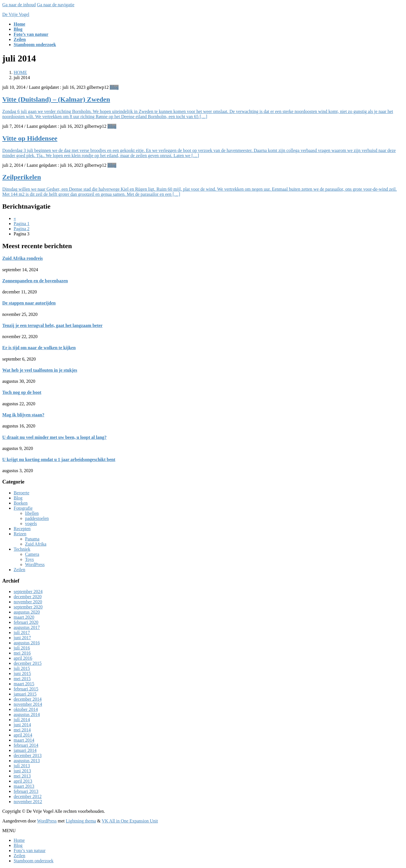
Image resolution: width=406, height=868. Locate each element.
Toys (29, 559)
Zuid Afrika (36, 544)
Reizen (20, 534)
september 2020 (28, 607)
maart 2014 (24, 740)
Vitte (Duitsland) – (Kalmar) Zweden (56, 99)
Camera (32, 554)
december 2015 (28, 663)
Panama (32, 539)
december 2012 (28, 796)
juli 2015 (22, 668)
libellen (32, 513)
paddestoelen (37, 518)
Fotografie (23, 508)
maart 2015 (24, 684)
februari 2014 (26, 745)
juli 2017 (22, 633)
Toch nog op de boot (22, 392)
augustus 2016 (27, 643)
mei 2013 (22, 776)
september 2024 (28, 592)
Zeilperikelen (22, 177)
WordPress (35, 564)
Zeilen (19, 570)
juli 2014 (22, 720)
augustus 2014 (27, 714)
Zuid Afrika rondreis (23, 258)
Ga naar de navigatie (56, 5)
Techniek (22, 549)
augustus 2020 (27, 612)
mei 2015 (22, 679)
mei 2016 (22, 653)
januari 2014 (25, 750)
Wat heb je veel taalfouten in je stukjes (40, 370)
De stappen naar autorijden (29, 303)
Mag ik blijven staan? (23, 415)
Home (19, 840)
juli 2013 (22, 766)
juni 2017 (22, 638)
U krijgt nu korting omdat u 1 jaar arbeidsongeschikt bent (59, 459)
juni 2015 (22, 673)
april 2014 (23, 735)
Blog (114, 87)
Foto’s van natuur (30, 850)
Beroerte (21, 493)
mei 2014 (22, 730)
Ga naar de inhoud (19, 5)
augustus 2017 (27, 627)
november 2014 (28, 704)
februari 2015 (26, 689)
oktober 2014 (26, 709)
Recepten (22, 529)
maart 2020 (24, 617)
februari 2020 (26, 622)
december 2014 (28, 699)
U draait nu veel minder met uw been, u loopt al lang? (54, 437)
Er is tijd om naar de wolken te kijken (39, 348)
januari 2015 (25, 694)
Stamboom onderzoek (34, 861)
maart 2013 (24, 786)
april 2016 (23, 658)
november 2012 (28, 802)
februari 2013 (26, 791)
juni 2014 (22, 725)
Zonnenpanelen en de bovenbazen (35, 281)
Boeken (21, 503)
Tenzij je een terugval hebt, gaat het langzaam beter (52, 325)
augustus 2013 (27, 761)
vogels (31, 524)
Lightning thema (81, 821)
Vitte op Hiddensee (30, 138)
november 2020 (28, 602)
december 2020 (28, 597)
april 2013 (23, 781)
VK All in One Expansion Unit (130, 821)
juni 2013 (22, 771)
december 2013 (28, 755)
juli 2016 (22, 648)
